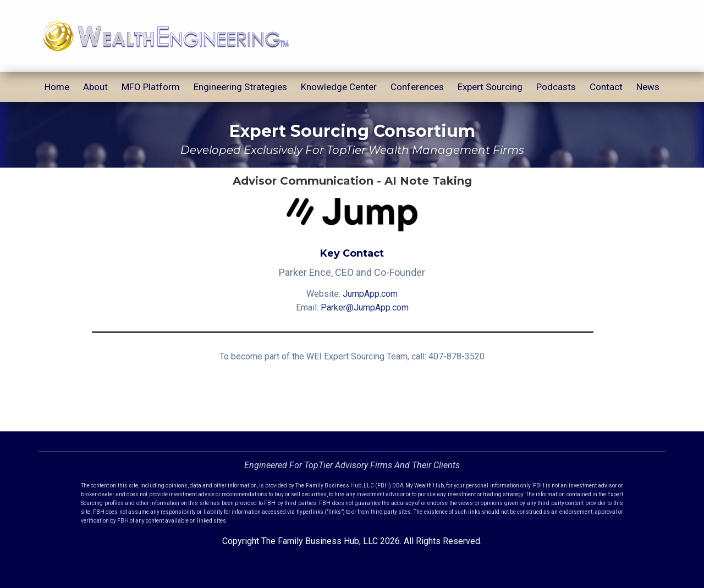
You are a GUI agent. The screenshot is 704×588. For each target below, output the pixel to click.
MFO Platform (151, 87)
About (95, 87)
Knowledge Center (339, 87)
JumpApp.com (370, 294)
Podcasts (556, 87)
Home (57, 87)
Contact (606, 87)
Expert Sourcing (490, 87)
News (648, 87)
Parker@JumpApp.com (365, 307)
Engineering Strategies (240, 87)
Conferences (417, 87)
